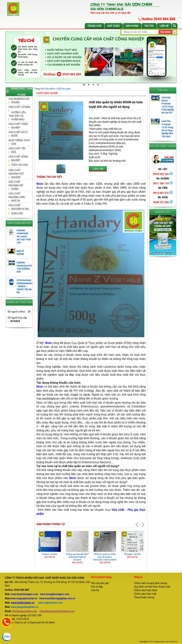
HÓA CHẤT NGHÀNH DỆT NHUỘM (16, 174)
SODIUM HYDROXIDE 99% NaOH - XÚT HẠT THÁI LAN (24, 237)
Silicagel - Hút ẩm (132, 554)
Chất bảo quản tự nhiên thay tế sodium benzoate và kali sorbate (105, 557)
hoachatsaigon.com (27, 594)
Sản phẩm (132, 26)
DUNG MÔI (17, 213)
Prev (137, 525)
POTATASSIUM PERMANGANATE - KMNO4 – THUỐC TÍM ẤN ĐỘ (25, 287)
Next (143, 525)
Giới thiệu (113, 26)
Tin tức (149, 26)
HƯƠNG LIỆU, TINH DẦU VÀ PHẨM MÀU (17, 116)
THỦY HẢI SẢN (19, 165)
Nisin (40, 184)
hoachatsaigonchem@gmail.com (57, 611)
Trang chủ (94, 26)
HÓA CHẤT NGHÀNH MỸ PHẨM (16, 185)
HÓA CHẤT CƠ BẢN (19, 107)
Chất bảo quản (64, 89)
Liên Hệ (98, 169)
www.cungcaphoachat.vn (24, 598)
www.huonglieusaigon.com (55, 594)
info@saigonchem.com (25, 611)
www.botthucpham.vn (23, 603)
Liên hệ (164, 26)
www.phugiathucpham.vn (25, 607)
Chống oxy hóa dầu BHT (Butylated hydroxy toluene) (77, 557)
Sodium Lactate (50, 554)
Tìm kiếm (165, 32)
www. (14, 594)
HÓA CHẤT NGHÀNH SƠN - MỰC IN (17, 197)
